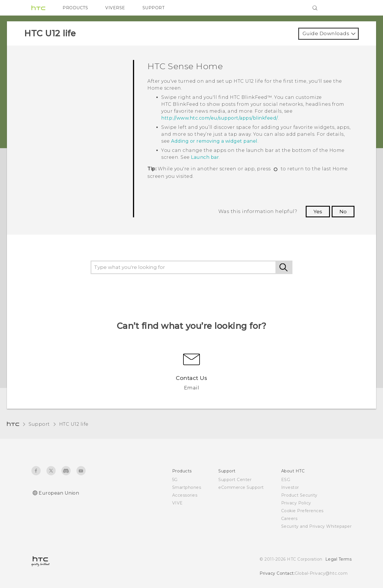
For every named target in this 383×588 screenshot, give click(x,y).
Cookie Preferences (302, 511)
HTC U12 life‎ (74, 424)
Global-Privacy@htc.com (321, 573)
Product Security (299, 495)
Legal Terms (339, 559)
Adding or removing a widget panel (214, 141)
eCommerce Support (241, 487)
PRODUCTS (75, 8)
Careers (289, 519)
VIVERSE (115, 8)
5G (175, 480)
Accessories (185, 495)
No (343, 212)
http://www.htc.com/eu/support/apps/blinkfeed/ (220, 118)
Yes (318, 212)
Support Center (235, 480)
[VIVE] (344, 8)
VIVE (178, 503)
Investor (290, 487)
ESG (286, 480)
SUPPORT (154, 8)
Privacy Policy (296, 503)
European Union (59, 493)
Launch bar (205, 157)
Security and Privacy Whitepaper (317, 526)
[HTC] (38, 8)
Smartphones (187, 487)
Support (39, 424)
